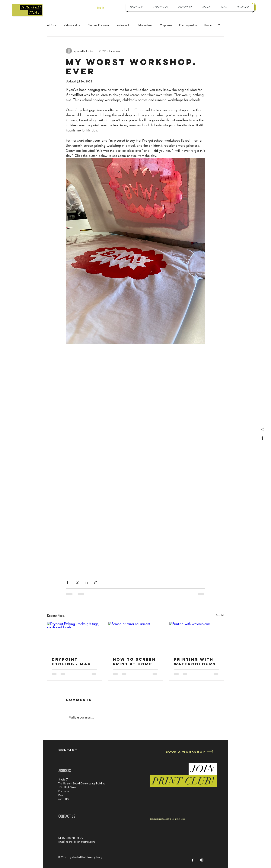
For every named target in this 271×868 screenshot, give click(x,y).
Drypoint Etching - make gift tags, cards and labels (73, 662)
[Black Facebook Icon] (262, 438)
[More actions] (203, 51)
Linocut (208, 25)
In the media (124, 25)
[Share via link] (95, 582)
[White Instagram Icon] (202, 860)
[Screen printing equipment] (136, 637)
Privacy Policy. (95, 857)
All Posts (52, 25)
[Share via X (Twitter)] (77, 582)
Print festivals (145, 25)
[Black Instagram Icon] (262, 429)
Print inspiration (188, 25)
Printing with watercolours (195, 662)
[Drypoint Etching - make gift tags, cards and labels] (74, 637)
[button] (219, 25)
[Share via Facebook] (68, 582)
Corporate (166, 25)
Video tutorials (72, 25)
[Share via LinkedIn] (86, 582)
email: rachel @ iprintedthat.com (77, 842)
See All (220, 615)
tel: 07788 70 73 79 (71, 838)
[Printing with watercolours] (197, 637)
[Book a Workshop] (185, 752)
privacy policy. (180, 819)
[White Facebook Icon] (193, 860)
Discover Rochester (98, 25)
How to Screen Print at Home (134, 662)
